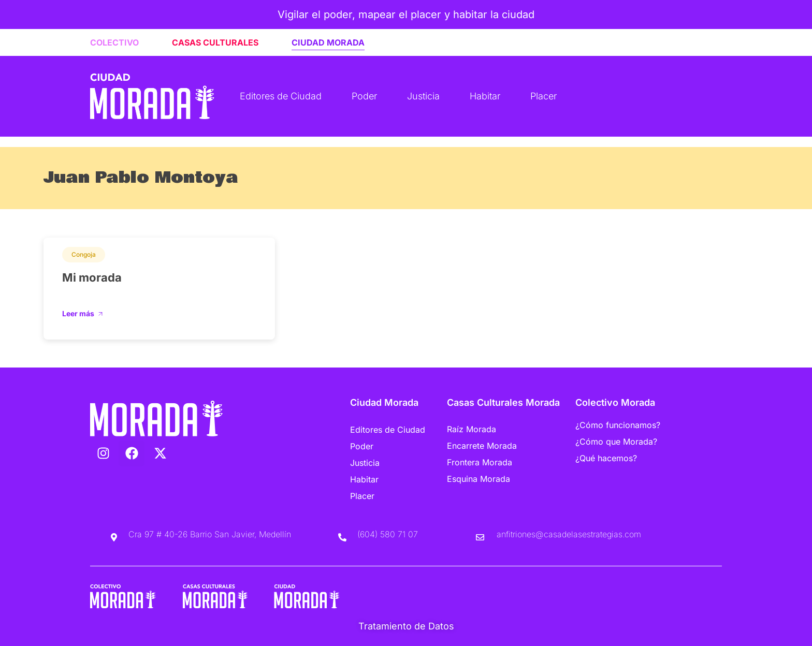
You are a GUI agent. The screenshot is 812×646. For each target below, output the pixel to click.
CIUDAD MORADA (328, 42)
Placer (543, 96)
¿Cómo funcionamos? (618, 425)
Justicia (423, 96)
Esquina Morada (479, 479)
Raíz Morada (472, 429)
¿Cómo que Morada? (616, 442)
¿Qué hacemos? (606, 458)
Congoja (84, 254)
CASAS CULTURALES (215, 42)
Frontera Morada (480, 462)
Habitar (485, 96)
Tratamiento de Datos (406, 626)
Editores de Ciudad (281, 96)
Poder (364, 96)
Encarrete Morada (482, 446)
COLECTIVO (114, 42)
